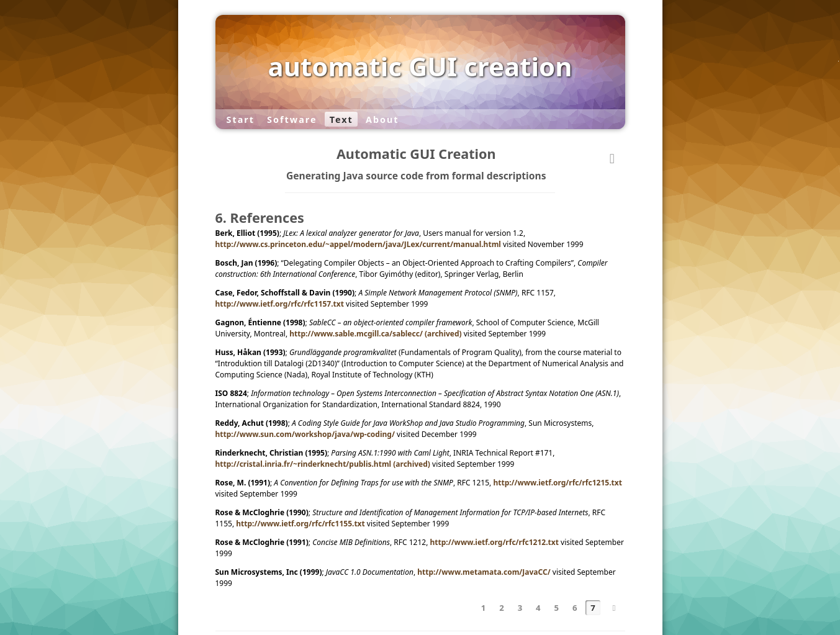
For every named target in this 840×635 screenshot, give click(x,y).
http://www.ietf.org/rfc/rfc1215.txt (557, 483)
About (382, 119)
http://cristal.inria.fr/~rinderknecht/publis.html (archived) (323, 464)
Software (292, 119)
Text (341, 119)
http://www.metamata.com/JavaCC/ (484, 572)
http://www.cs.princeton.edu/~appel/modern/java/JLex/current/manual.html (358, 244)
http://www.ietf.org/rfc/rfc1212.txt (494, 542)
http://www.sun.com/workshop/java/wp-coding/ (305, 434)
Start (240, 119)
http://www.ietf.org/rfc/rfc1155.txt (300, 524)
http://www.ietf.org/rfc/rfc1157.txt (280, 304)
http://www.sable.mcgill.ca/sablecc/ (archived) (375, 334)
